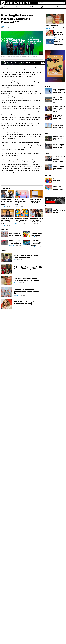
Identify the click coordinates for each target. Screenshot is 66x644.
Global (18, 7)
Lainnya (63, 7)
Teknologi (12, 7)
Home (2, 11)
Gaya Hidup (42, 7)
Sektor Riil (53, 7)
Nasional (23, 7)
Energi (48, 7)
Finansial (29, 7)
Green (58, 7)
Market (6, 7)
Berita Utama (50, 12)
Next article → (22, 183)
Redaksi (3, 26)
